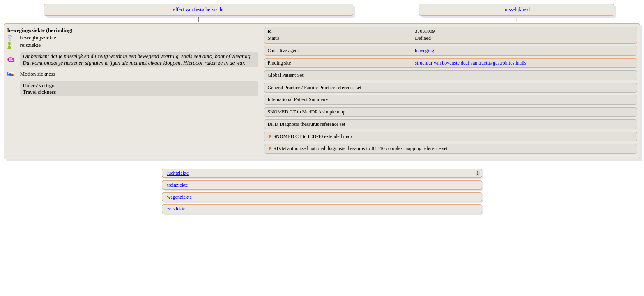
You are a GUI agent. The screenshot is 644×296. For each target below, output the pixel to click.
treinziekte (178, 185)
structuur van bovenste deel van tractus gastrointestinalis (470, 63)
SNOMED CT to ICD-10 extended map (312, 136)
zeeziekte (176, 209)
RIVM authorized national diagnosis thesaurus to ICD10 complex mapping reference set (360, 148)
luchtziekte (178, 173)
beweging (424, 51)
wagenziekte (179, 197)
